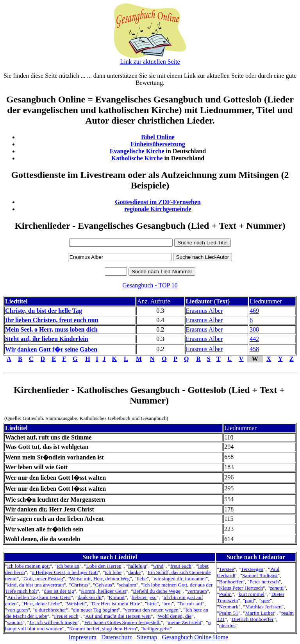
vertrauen (197, 591)
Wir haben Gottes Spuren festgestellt (123, 622)
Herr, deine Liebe (42, 604)
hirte (152, 604)
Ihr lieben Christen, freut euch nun (52, 320)
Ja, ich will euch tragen (53, 622)
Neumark (229, 607)
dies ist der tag (59, 591)
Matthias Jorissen (263, 607)
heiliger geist (156, 629)
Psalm (226, 594)
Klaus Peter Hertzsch (241, 588)
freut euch (181, 566)
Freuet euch (66, 616)
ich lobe (113, 572)
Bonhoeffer (231, 582)
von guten (17, 610)
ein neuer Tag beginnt (96, 610)
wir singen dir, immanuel (179, 579)
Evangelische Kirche (137, 151)
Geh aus (103, 585)
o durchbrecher (50, 610)
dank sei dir (90, 597)
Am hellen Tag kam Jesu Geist (39, 597)
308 (254, 329)
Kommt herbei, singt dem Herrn (103, 629)
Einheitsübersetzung (158, 144)
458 (254, 349)
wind (158, 566)
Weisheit (76, 604)
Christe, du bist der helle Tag (44, 311)
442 (254, 339)
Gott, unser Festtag (43, 579)
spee (266, 600)
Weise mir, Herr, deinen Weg (100, 579)
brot (168, 604)
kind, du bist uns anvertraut (35, 585)
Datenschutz (117, 637)
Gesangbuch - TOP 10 (150, 285)
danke (134, 572)
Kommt (117, 597)
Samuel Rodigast (260, 575)
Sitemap (147, 637)
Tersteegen (252, 569)
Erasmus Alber (204, 311)
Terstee (227, 569)
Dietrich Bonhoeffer (253, 619)
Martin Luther (260, 613)
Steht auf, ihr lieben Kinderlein (47, 339)
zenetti (277, 588)
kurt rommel (252, 594)
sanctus (15, 622)
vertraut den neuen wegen (152, 610)
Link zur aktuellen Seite (150, 62)
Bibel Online (158, 137)
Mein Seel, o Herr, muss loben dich (51, 329)
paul (249, 600)
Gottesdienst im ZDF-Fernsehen (158, 202)
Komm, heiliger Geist (104, 591)
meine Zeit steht (184, 622)
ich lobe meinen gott (28, 566)
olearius (227, 625)
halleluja (137, 566)
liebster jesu (144, 597)
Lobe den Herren (104, 566)
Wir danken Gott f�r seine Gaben (51, 349)
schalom (127, 585)
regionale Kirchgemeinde (158, 209)
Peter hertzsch (264, 582)
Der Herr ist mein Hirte (116, 604)
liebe (142, 579)
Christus (79, 585)
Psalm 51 (229, 613)
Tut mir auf (191, 604)
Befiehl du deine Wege (157, 591)
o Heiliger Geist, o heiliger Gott (65, 572)
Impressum (83, 637)
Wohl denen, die (175, 616)
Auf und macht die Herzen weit (118, 616)
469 (254, 311)
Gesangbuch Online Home (195, 637)
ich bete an (68, 566)
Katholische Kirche (137, 158)
